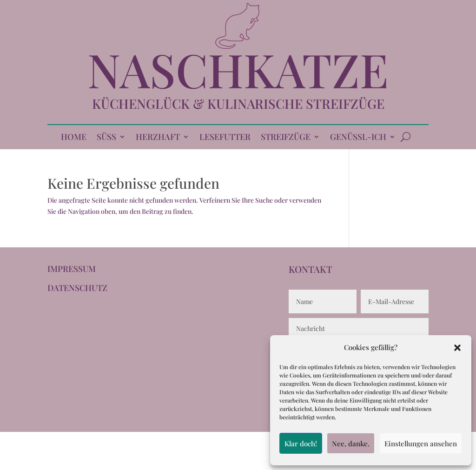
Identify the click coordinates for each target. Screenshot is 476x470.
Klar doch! (301, 444)
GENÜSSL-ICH (358, 138)
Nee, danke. (351, 444)
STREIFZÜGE (286, 138)
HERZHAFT (158, 138)
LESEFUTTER (225, 138)
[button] (457, 348)
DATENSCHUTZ (77, 288)
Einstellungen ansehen (421, 444)
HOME (74, 138)
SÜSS (106, 138)
